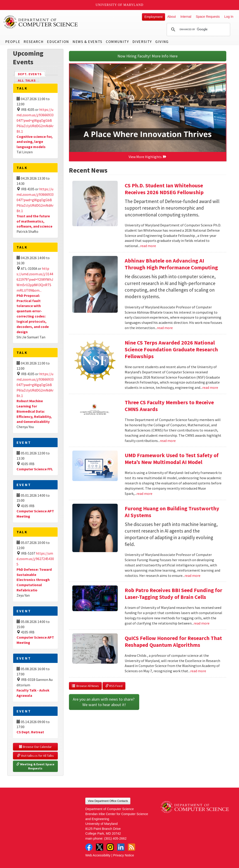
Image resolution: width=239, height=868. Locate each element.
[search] (198, 30)
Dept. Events (32, 74)
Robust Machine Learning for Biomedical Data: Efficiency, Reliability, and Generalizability (34, 411)
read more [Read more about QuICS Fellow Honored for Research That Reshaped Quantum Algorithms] (198, 671)
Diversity (142, 42)
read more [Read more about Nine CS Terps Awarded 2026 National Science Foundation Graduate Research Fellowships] (210, 387)
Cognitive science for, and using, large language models (35, 142)
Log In (229, 17)
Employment (154, 17)
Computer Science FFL (35, 469)
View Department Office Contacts (108, 801)
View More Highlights (148, 157)
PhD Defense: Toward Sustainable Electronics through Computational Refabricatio (34, 580)
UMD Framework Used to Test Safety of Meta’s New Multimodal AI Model (172, 459)
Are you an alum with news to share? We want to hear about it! (104, 702)
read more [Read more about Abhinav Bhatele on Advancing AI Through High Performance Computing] (165, 328)
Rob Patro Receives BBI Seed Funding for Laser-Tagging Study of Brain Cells (173, 594)
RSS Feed (114, 686)
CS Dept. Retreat (30, 732)
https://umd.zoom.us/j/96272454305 (35, 559)
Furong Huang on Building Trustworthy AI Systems (172, 512)
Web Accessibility (98, 855)
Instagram (110, 847)
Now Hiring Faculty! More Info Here (148, 56)
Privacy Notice (124, 855)
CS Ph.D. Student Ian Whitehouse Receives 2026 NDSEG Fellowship (164, 189)
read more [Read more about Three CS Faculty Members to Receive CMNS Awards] (168, 441)
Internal (186, 17)
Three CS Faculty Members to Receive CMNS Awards (169, 406)
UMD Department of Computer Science (41, 22)
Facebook (89, 847)
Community (117, 42)
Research (34, 42)
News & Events (88, 42)
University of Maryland (120, 5)
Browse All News (85, 686)
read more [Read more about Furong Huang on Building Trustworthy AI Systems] (193, 575)
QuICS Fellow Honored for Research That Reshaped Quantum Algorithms (173, 641)
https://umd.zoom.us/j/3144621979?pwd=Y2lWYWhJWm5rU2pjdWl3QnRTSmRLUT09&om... (35, 279)
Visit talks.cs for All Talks (35, 756)
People (13, 42)
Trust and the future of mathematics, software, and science (34, 221)
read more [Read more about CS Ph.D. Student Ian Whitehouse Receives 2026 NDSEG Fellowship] (148, 246)
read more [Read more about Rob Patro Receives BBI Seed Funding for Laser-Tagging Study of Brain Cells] (202, 623)
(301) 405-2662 (115, 838)
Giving (162, 42)
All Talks (27, 80)
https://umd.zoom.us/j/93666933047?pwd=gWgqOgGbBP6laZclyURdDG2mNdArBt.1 (35, 120)
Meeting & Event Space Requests (36, 766)
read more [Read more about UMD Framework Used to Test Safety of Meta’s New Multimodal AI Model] (144, 494)
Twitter (100, 847)
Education (58, 42)
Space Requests (208, 17)
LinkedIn (121, 847)
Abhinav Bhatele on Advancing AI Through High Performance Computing (171, 264)
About (172, 17)
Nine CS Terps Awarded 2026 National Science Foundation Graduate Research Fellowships (171, 349)
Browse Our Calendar (35, 747)
